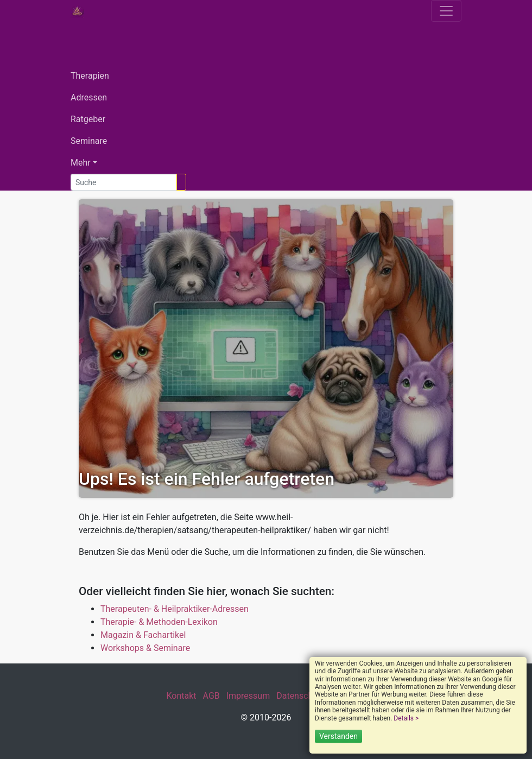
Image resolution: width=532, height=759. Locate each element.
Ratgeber (88, 119)
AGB (211, 696)
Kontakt (181, 696)
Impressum (248, 696)
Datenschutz (300, 696)
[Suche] (124, 182)
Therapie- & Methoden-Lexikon (159, 622)
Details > (406, 718)
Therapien (90, 76)
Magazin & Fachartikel (143, 635)
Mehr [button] (81, 163)
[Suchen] (181, 182)
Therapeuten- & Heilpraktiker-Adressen (175, 609)
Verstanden (338, 736)
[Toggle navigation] (446, 11)
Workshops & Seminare (145, 648)
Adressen (89, 97)
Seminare (89, 141)
